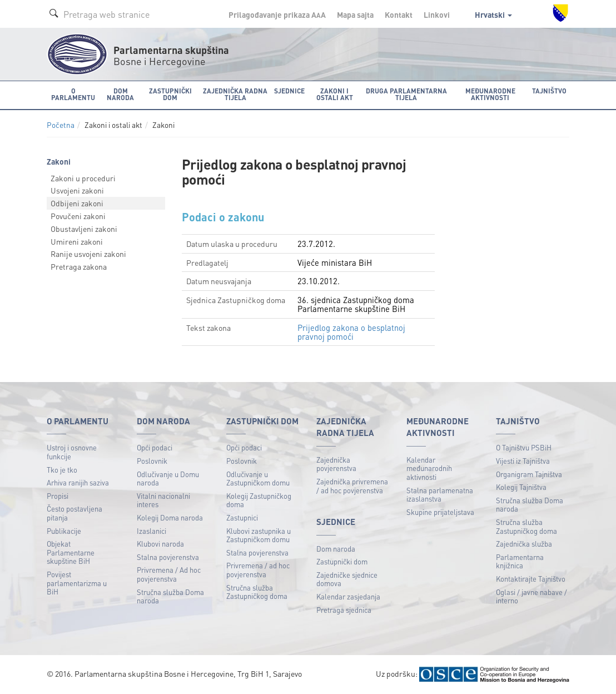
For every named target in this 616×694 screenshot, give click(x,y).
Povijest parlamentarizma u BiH (77, 583)
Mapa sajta (355, 14)
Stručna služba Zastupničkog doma (257, 592)
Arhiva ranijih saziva (78, 482)
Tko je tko (62, 470)
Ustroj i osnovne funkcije (72, 452)
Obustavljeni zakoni (84, 229)
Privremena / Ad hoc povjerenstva (169, 574)
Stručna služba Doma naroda (170, 596)
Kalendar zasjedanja (348, 596)
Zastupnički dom (342, 561)
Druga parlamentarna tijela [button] (406, 94)
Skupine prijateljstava (440, 512)
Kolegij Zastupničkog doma (259, 500)
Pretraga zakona (79, 266)
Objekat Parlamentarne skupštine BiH (71, 552)
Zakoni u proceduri (83, 178)
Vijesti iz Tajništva (523, 461)
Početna (61, 125)
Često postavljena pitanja (74, 513)
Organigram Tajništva (529, 474)
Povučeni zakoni (78, 216)
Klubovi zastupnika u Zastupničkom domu (259, 535)
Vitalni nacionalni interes (163, 500)
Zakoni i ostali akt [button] (335, 94)
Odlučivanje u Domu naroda (168, 479)
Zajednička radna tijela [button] (235, 94)
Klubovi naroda (160, 544)
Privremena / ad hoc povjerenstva (258, 570)
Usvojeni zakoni (77, 190)
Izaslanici (151, 531)
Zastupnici (242, 517)
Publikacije (64, 531)
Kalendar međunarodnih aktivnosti (429, 468)
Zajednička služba (524, 544)
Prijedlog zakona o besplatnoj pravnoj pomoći (351, 332)
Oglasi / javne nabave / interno (531, 596)
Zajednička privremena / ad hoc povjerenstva (352, 486)
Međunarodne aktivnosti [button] (490, 94)
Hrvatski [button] (493, 14)
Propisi (58, 496)
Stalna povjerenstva (168, 557)
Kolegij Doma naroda (170, 517)
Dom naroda (336, 549)
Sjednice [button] (289, 91)
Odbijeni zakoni (77, 203)
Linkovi (437, 14)
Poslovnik (152, 461)
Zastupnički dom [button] (170, 94)
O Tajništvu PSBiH (524, 447)
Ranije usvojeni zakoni (88, 254)
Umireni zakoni (77, 241)
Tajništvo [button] (549, 91)
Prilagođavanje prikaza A (277, 14)
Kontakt (399, 14)
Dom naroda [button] (120, 94)
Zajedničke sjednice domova (347, 579)
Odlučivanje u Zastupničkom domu (258, 479)
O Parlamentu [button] (73, 94)
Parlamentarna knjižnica (520, 561)
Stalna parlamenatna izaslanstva (440, 495)
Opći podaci (155, 447)
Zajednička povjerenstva (336, 464)
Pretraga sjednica (344, 610)
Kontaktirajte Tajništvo (531, 579)
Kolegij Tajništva (521, 487)
